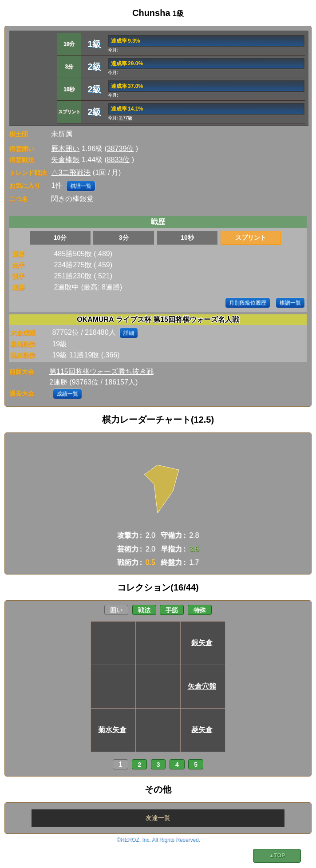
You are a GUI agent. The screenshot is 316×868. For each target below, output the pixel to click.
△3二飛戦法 (71, 172)
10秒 (187, 238)
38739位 (120, 149)
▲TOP (277, 856)
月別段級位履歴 (248, 303)
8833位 (118, 160)
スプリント (251, 238)
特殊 (200, 610)
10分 (60, 238)
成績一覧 (67, 394)
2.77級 (126, 118)
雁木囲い (65, 149)
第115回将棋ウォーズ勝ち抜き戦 (101, 371)
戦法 (144, 610)
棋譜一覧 (81, 186)
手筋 (172, 610)
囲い (116, 610)
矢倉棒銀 (65, 160)
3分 (124, 238)
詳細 (129, 333)
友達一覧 (158, 818)
